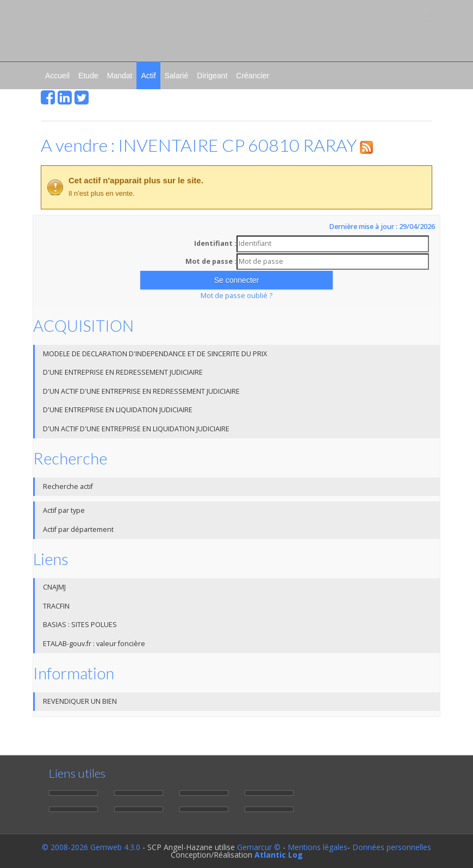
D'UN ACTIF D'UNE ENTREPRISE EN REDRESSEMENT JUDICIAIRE (141, 391)
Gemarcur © (259, 847)
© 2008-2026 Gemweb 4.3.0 (91, 847)
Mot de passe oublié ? (236, 296)
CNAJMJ (54, 587)
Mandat (120, 76)
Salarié (177, 76)
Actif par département (78, 529)
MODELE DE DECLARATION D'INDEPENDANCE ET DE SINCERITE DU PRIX (155, 354)
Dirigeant (212, 76)
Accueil (57, 76)
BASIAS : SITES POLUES (80, 625)
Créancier (253, 76)
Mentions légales (318, 847)
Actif (148, 76)
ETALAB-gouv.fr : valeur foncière (94, 644)
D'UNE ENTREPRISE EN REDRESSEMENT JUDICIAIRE (123, 372)
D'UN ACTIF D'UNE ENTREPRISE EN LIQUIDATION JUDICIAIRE (136, 429)
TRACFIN (56, 606)
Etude (88, 76)
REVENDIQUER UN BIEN (80, 701)
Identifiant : (215, 243)
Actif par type (64, 510)
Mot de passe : (211, 261)
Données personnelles (392, 847)
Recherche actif (68, 486)
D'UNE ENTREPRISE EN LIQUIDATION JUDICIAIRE (118, 410)
